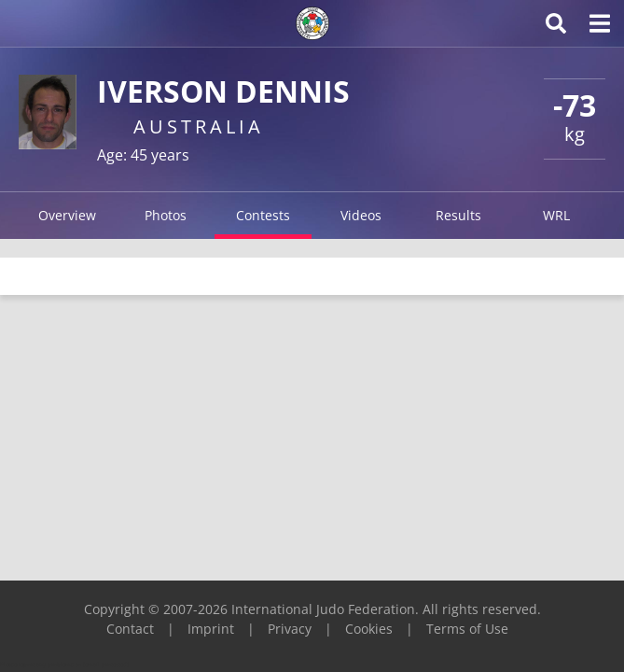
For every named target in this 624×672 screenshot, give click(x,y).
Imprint (211, 629)
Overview (67, 215)
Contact (130, 629)
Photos (166, 215)
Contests (263, 215)
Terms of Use (467, 629)
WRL (556, 215)
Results (458, 215)
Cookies (369, 629)
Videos (361, 215)
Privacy (290, 629)
